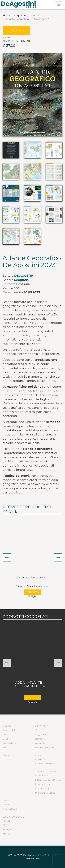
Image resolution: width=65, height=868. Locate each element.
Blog (6, 755)
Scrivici (6, 805)
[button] (7, 558)
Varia (38, 730)
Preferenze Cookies (45, 793)
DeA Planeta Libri (20, 4)
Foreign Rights (10, 809)
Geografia (36, 16)
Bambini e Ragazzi (45, 748)
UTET (5, 739)
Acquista (16, 30)
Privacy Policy (43, 784)
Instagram (8, 829)
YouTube (7, 834)
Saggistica (40, 734)
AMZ (5, 748)
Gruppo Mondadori (45, 764)
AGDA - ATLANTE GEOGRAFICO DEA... (31, 684)
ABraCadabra (9, 743)
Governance (42, 776)
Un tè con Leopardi (30, 578)
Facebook (8, 821)
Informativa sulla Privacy (48, 780)
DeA (5, 734)
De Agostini (24, 276)
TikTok (6, 825)
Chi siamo (40, 759)
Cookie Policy (42, 788)
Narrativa (40, 739)
